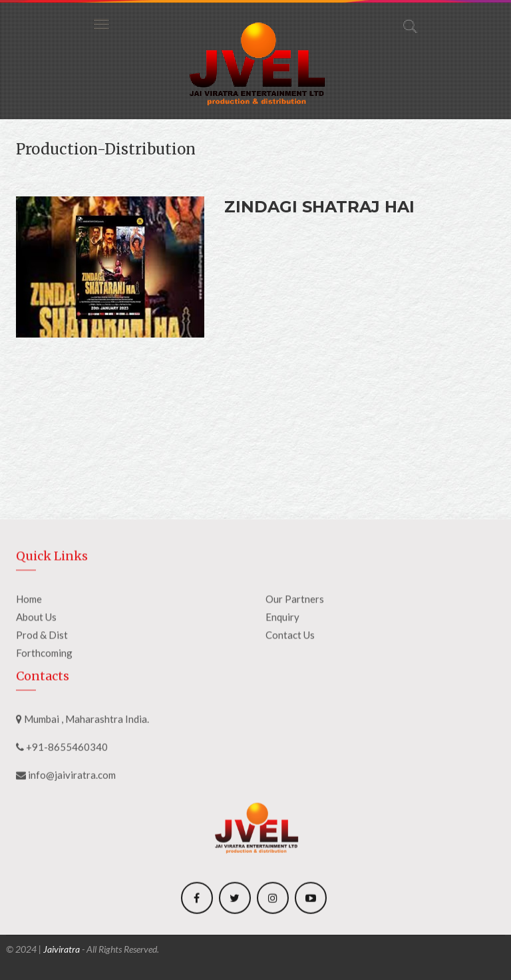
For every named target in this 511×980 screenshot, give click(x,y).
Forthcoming (44, 734)
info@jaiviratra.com (72, 854)
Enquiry (282, 698)
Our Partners (295, 680)
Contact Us (290, 716)
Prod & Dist (42, 716)
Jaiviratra (62, 949)
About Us (36, 698)
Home (29, 680)
